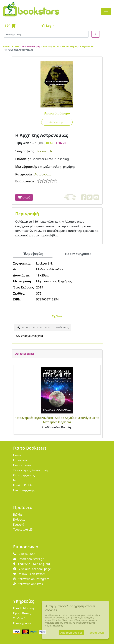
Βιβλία (16, 46)
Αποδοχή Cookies (71, 633)
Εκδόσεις (22, 159)
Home (6, 46)
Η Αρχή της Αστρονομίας (19, 50)
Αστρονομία (87, 46)
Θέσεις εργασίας (24, 475)
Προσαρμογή (96, 633)
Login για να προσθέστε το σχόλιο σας (43, 327)
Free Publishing (24, 608)
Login (48, 26)
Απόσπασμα (57, 122)
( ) (10, 26)
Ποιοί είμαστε (22, 465)
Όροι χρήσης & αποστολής (31, 470)
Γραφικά (19, 525)
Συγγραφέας (25, 151)
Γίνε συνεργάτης (24, 490)
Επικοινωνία (21, 460)
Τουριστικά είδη (24, 530)
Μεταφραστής (26, 166)
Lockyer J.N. (45, 151)
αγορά (24, 197)
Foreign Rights (23, 485)
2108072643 (24, 554)
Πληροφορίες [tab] (33, 254)
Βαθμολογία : (26, 181)
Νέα (16, 480)
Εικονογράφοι (22, 623)
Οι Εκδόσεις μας (31, 46)
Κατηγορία (24, 174)
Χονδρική (19, 618)
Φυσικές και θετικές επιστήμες (60, 46)
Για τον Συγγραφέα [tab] (78, 254)
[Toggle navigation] (106, 12)
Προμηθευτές (22, 613)
